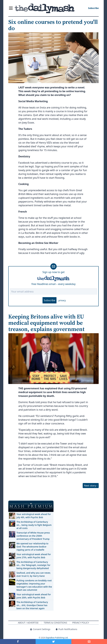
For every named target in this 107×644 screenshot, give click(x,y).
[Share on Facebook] (18, 641)
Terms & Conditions (55, 623)
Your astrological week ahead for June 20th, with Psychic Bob (34, 596)
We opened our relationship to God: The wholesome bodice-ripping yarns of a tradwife (32, 547)
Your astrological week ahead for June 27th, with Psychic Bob (34, 556)
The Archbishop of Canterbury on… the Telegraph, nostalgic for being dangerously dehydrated (33, 565)
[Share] (89, 641)
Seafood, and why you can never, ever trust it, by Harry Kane (33, 574)
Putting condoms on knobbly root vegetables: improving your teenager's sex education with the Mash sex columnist (34, 585)
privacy (62, 300)
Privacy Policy (81, 623)
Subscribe (49, 300)
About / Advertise (28, 623)
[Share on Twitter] (53, 641)
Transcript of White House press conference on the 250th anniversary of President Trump (33, 536)
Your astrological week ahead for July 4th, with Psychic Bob (34, 516)
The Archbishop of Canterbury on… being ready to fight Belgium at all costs (34, 525)
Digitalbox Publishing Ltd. (57, 638)
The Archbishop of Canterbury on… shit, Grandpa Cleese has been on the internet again (32, 605)
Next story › (91, 486)
